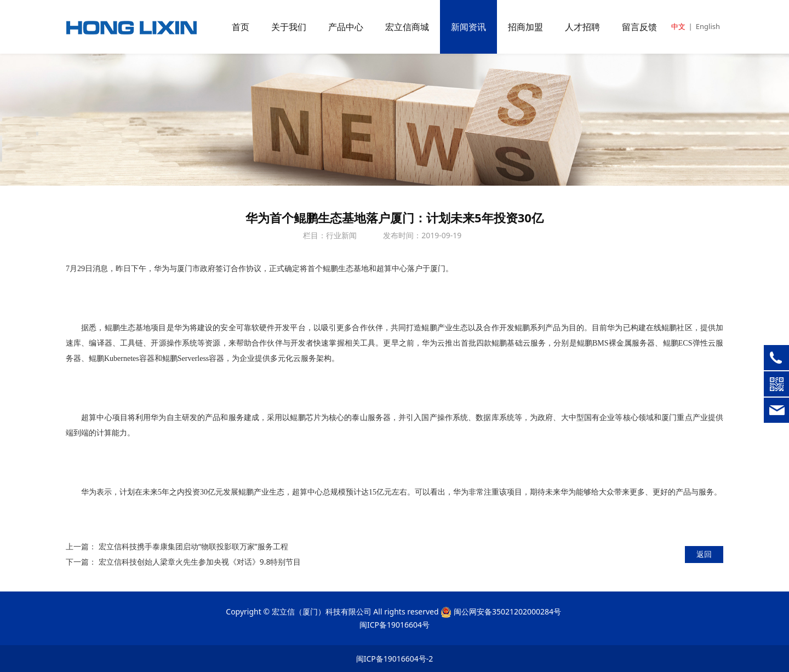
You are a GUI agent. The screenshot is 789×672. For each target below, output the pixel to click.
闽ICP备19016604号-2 (395, 659)
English (708, 26)
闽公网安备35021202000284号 (507, 611)
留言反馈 (639, 27)
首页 (241, 27)
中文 (678, 26)
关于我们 (289, 27)
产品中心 (346, 27)
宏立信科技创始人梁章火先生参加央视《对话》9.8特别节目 (200, 562)
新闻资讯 (468, 27)
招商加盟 (525, 27)
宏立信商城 (407, 27)
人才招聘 (582, 27)
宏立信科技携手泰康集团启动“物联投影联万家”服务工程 (193, 546)
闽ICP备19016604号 (395, 625)
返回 (704, 554)
